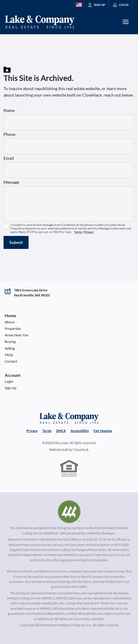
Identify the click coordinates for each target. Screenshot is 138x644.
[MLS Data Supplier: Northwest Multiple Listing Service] (69, 512)
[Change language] (79, 5)
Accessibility (80, 431)
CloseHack (81, 450)
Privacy (89, 232)
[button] (16, 242)
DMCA (61, 431)
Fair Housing (103, 431)
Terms (78, 232)
